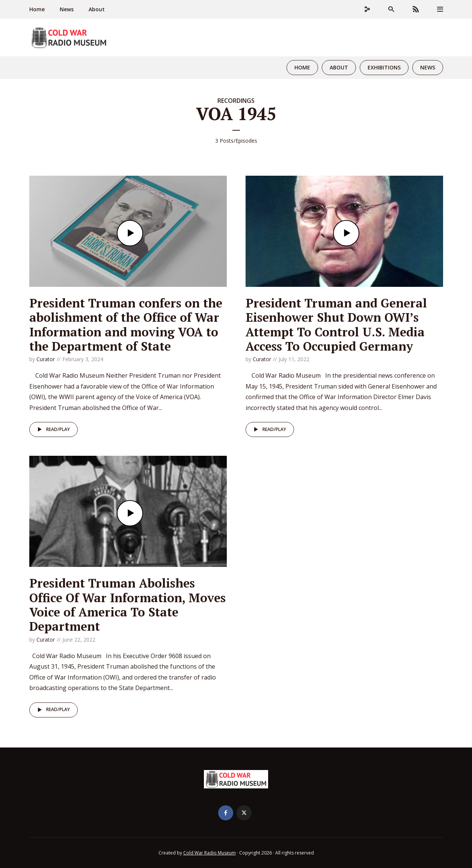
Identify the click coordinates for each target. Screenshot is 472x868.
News (67, 9)
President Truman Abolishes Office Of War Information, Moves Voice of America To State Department (127, 605)
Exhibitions (384, 67)
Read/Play (52, 429)
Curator (46, 359)
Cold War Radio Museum (210, 853)
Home (37, 9)
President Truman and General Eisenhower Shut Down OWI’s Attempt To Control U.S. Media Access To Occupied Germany (336, 325)
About (97, 9)
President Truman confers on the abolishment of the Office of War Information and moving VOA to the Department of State (126, 325)
